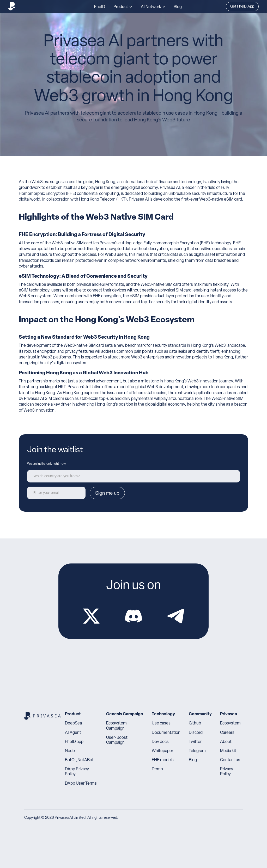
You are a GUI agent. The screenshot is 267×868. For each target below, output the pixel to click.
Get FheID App (242, 7)
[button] (123, 7)
